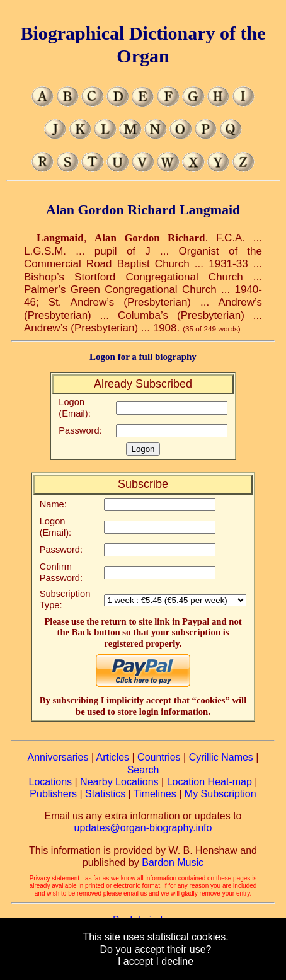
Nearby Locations (119, 782)
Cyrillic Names (221, 757)
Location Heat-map (209, 782)
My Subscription (220, 794)
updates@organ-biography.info (143, 828)
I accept (135, 961)
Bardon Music (173, 862)
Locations (51, 782)
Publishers (53, 794)
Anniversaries (58, 757)
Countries (159, 757)
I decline (174, 961)
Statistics (105, 794)
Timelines (155, 794)
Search (143, 770)
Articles (113, 757)
